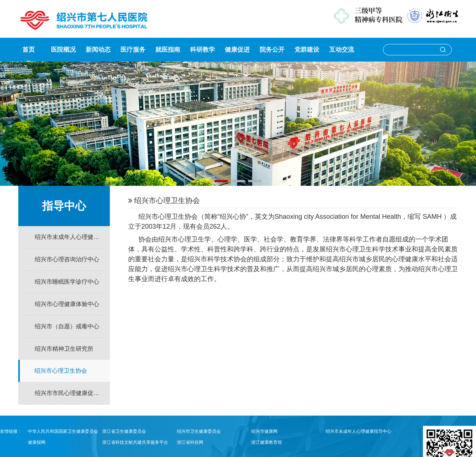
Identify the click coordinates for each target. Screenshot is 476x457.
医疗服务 (133, 50)
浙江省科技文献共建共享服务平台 (135, 442)
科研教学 (202, 50)
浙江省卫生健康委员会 (124, 431)
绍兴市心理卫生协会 (61, 371)
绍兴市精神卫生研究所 (64, 349)
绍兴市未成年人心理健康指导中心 (70, 237)
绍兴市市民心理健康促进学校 (70, 393)
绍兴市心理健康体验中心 (67, 304)
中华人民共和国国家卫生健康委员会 (63, 431)
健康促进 (237, 50)
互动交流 (342, 50)
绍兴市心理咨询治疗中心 (67, 259)
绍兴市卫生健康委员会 (199, 431)
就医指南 (168, 50)
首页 (29, 50)
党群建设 (307, 50)
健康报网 (37, 442)
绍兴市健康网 (264, 431)
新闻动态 (98, 50)
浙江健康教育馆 (267, 442)
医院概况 (63, 50)
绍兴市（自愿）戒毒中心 (67, 326)
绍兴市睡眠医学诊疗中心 (67, 282)
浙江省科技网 (190, 442)
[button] (221, 181)
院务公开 (272, 50)
